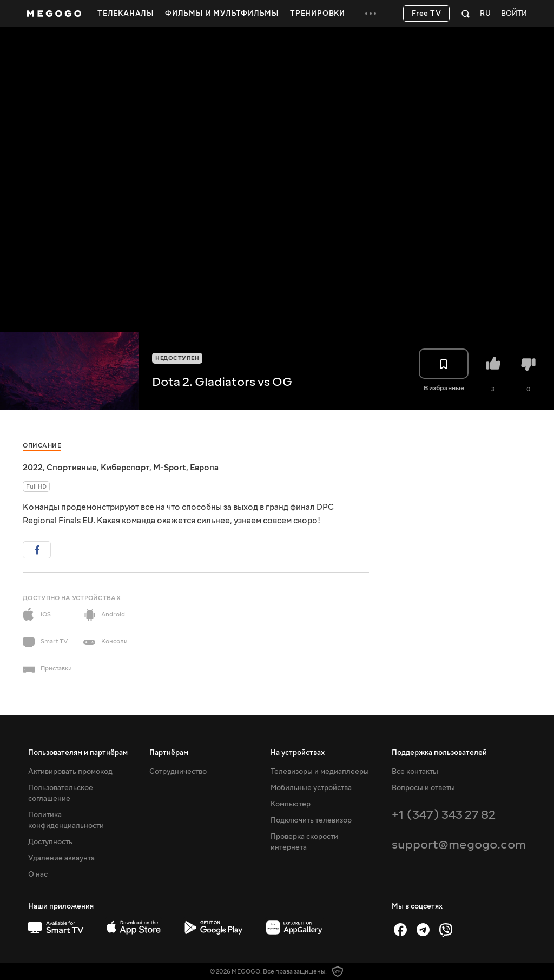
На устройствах (298, 753)
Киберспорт (125, 468)
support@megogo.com (459, 844)
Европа (204, 468)
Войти (514, 14)
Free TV (427, 14)
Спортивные (72, 468)
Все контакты (415, 772)
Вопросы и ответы (423, 788)
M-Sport (170, 468)
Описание (42, 446)
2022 (33, 468)
